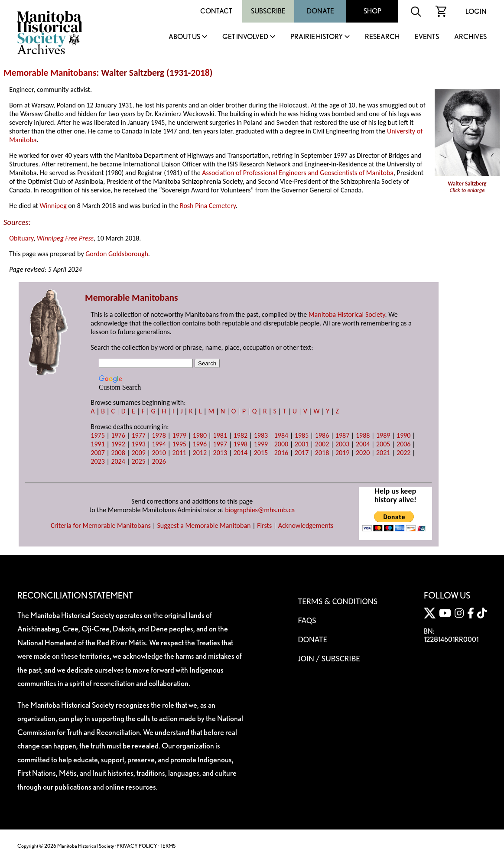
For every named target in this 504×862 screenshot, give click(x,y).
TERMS (168, 846)
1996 (200, 444)
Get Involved (245, 37)
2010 (159, 453)
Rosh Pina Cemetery (208, 206)
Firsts (264, 525)
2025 (138, 461)
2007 (98, 453)
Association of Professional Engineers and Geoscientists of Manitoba (298, 173)
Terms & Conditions (337, 601)
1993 (138, 444)
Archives (470, 37)
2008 (118, 453)
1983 (261, 435)
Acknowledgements (306, 525)
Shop (372, 11)
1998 (241, 444)
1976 (118, 435)
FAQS (307, 620)
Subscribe (268, 11)
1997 (220, 444)
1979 (179, 435)
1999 (261, 444)
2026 (159, 461)
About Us (184, 37)
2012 (200, 453)
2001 (302, 444)
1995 (179, 444)
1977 (138, 435)
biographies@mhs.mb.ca (260, 510)
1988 (363, 435)
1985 (302, 435)
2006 (403, 444)
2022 (403, 453)
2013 (220, 453)
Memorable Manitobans (50, 73)
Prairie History (317, 37)
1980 (200, 435)
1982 (241, 435)
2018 (200, 73)
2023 (98, 461)
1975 (98, 435)
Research (382, 37)
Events (427, 37)
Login (476, 11)
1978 (159, 435)
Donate (320, 11)
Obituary (21, 238)
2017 (302, 453)
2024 (118, 461)
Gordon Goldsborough (117, 254)
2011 (179, 453)
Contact (216, 11)
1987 (342, 435)
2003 (342, 444)
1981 (220, 435)
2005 (383, 444)
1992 (118, 444)
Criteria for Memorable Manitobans (101, 525)
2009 (138, 453)
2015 (261, 453)
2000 (281, 444)
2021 (383, 453)
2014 (241, 453)
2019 (342, 453)
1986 (322, 435)
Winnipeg (53, 206)
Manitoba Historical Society (347, 314)
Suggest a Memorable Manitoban (204, 525)
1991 (98, 444)
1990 (403, 435)
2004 (363, 444)
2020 (363, 453)
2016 (281, 453)
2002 (322, 444)
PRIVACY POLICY (137, 846)
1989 (383, 435)
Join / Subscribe (329, 658)
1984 (281, 435)
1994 (159, 444)
